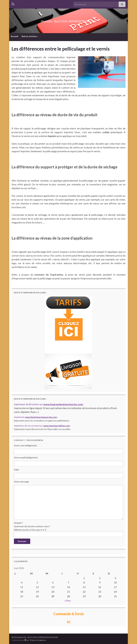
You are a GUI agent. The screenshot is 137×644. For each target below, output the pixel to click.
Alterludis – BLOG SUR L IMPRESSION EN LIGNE (68, 20)
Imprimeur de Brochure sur (48, 404)
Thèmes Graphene (38, 640)
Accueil (14, 36)
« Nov (68, 600)
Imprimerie (35, 417)
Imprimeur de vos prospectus (42, 426)
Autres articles (30, 36)
